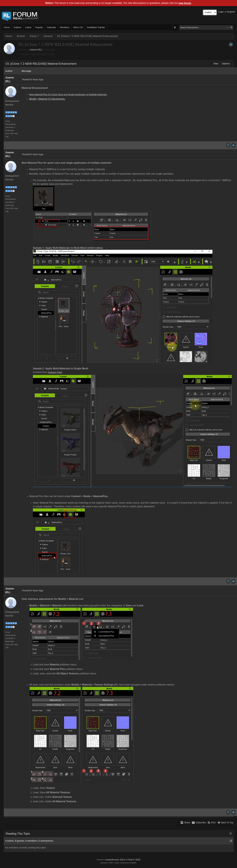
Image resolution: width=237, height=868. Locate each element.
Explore (17, 27)
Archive (21, 36)
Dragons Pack (55, 372)
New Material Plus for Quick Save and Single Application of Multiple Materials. (68, 95)
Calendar (51, 27)
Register (231, 12)
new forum (185, 3)
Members (65, 27)
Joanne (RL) (36, 50)
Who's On (78, 27)
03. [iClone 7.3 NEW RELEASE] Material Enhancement (87, 36)
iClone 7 (34, 36)
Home (7, 27)
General (48, 36)
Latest (28, 27)
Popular (39, 27)
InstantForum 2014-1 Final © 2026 (123, 860)
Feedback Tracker (96, 27)
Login (221, 12)
